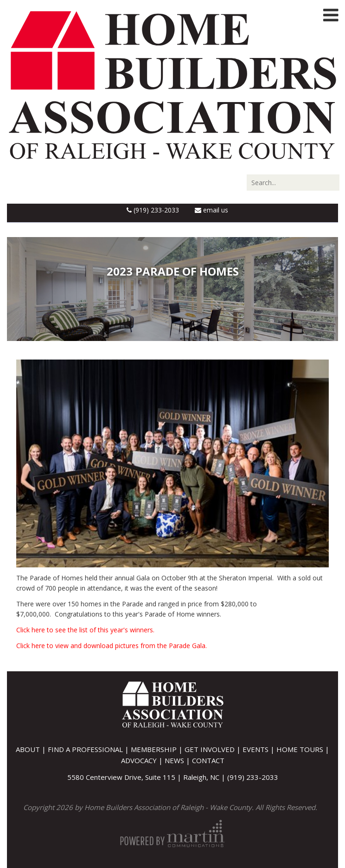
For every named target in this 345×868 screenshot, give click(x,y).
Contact (208, 760)
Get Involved (210, 749)
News (174, 760)
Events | (259, 749)
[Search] (293, 183)
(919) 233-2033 (153, 210)
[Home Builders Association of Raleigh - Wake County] (172, 84)
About (28, 749)
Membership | (158, 749)
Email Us (211, 210)
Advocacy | (143, 760)
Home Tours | (303, 749)
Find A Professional (85, 749)
